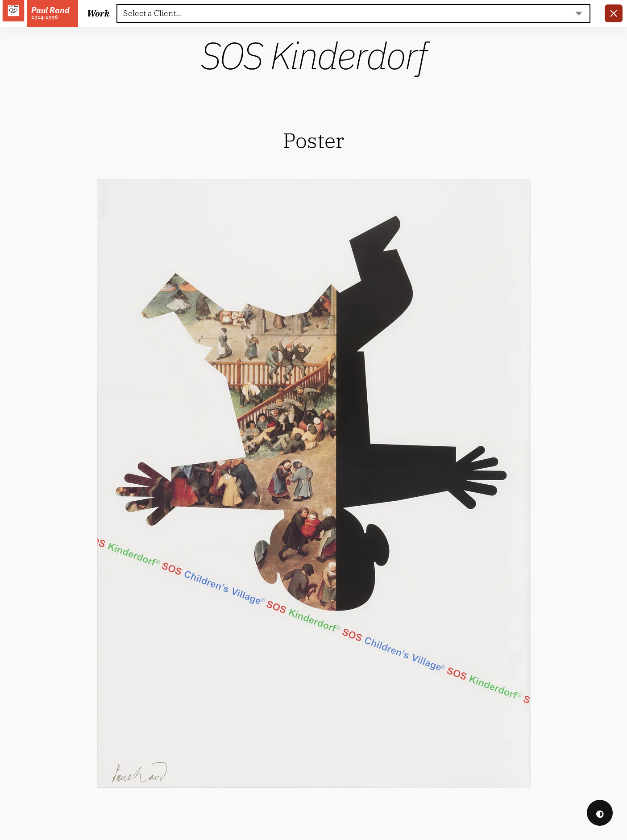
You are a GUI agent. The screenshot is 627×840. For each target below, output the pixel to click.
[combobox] (353, 13)
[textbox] (353, 13)
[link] (614, 13)
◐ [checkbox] (600, 813)
